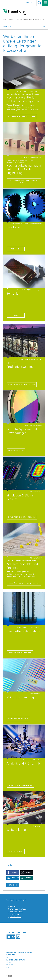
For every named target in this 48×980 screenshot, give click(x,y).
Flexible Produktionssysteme (22, 385)
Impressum (10, 955)
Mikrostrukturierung (18, 719)
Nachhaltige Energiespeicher (22, 117)
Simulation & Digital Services (22, 517)
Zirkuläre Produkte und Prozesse (24, 583)
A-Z (8, 968)
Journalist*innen (16, 912)
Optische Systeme (16, 451)
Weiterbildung (16, 851)
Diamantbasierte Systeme (20, 653)
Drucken (13, 885)
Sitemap (9, 962)
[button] (13, 873)
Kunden (13, 906)
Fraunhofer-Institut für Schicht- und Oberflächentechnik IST (24, 19)
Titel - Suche (39, 3)
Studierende (15, 914)
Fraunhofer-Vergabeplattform (19, 953)
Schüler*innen (15, 917)
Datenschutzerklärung (16, 960)
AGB (8, 958)
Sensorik (16, 315)
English (30, 3)
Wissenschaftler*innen (19, 909)
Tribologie (16, 249)
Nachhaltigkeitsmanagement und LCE (24, 182)
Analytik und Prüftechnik (20, 785)
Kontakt (10, 965)
